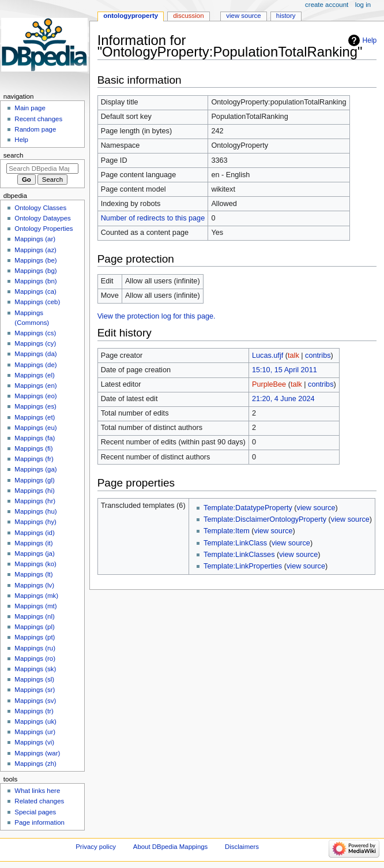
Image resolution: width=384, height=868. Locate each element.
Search (14, 155)
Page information (39, 822)
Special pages (35, 812)
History (286, 16)
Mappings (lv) (34, 585)
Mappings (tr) (34, 711)
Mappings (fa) (35, 438)
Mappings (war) (37, 753)
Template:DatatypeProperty (248, 508)
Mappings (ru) (35, 648)
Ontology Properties (44, 229)
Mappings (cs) (35, 333)
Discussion (188, 16)
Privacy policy (96, 847)
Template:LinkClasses (239, 555)
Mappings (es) (35, 406)
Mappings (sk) (35, 669)
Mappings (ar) (35, 239)
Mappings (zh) (35, 764)
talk (293, 356)
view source (316, 508)
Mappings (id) (34, 533)
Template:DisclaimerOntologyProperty (265, 519)
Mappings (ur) (35, 732)
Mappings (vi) (34, 742)
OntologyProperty (131, 16)
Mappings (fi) (33, 448)
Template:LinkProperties (243, 566)
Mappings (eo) (35, 396)
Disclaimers (242, 847)
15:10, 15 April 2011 (285, 370)
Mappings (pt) (35, 637)
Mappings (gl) (34, 480)
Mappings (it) (33, 543)
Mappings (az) (35, 250)
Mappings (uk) (35, 721)
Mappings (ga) (35, 469)
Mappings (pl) (34, 627)
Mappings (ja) (34, 553)
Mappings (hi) (34, 491)
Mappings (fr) (34, 459)
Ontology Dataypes (42, 218)
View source (243, 16)
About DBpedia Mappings (171, 847)
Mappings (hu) (35, 511)
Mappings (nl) (34, 616)
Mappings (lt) (33, 574)
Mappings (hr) (35, 501)
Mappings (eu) (35, 428)
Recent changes (38, 119)
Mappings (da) (35, 354)
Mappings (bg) (35, 271)
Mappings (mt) (35, 606)
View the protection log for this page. (157, 316)
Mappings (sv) (35, 701)
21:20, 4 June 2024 (283, 399)
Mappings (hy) (35, 522)
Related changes (39, 801)
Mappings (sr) (35, 690)
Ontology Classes (40, 208)
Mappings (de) (35, 365)
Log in (363, 5)
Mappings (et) (35, 417)
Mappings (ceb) (37, 302)
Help (370, 40)
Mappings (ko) (35, 564)
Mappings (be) (35, 260)
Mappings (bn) (35, 281)
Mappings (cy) (35, 343)
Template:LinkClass (235, 543)
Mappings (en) (35, 386)
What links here (37, 791)
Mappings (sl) (34, 679)
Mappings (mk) (36, 596)
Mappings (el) (34, 375)
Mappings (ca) (35, 291)
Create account (327, 5)
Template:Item (227, 531)
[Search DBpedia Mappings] (42, 169)
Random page (35, 129)
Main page (30, 108)
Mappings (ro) (35, 659)
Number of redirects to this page (153, 218)
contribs (318, 356)
